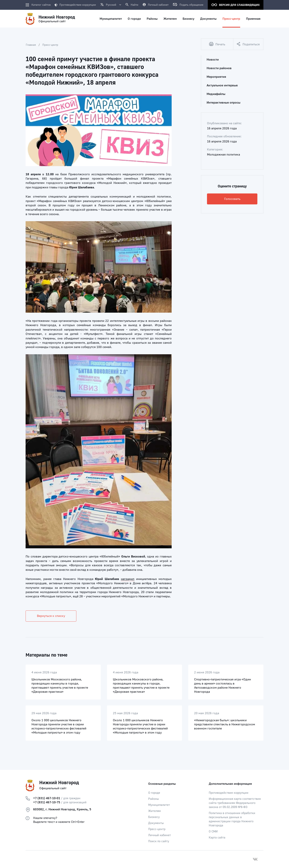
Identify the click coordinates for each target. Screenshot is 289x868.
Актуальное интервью (222, 85)
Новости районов (219, 68)
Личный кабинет (160, 835)
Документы (156, 823)
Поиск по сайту (159, 841)
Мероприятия (216, 77)
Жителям (154, 811)
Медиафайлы (216, 94)
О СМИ (213, 832)
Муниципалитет (159, 805)
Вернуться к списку (51, 616)
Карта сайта (217, 838)
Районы (153, 799)
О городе (154, 793)
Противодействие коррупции (75, 5)
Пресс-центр (50, 45)
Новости (213, 60)
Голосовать (232, 199)
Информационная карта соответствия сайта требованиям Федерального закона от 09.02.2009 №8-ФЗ (235, 803)
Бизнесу (154, 817)
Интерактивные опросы (223, 103)
